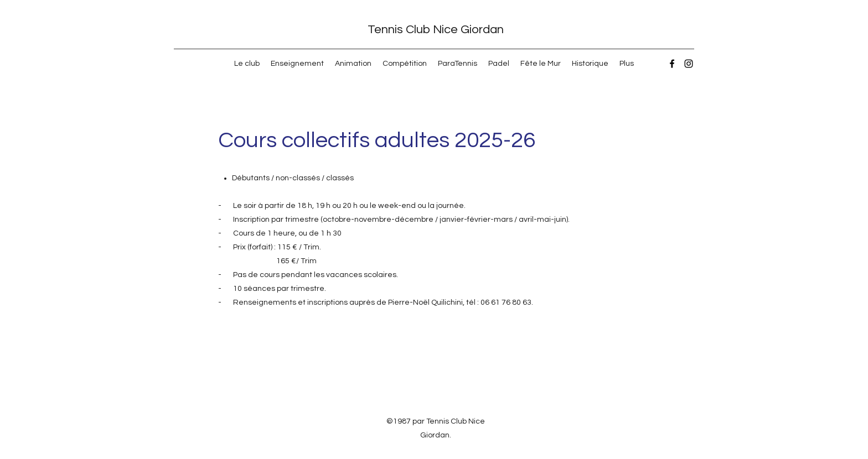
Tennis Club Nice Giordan (436, 30)
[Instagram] (689, 64)
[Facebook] (672, 64)
